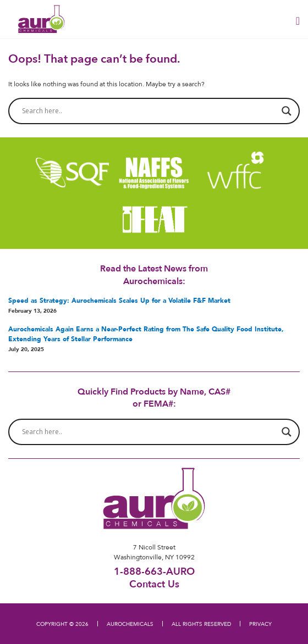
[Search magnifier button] (287, 111)
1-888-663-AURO (154, 571)
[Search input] (149, 111)
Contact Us (154, 584)
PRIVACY (260, 624)
